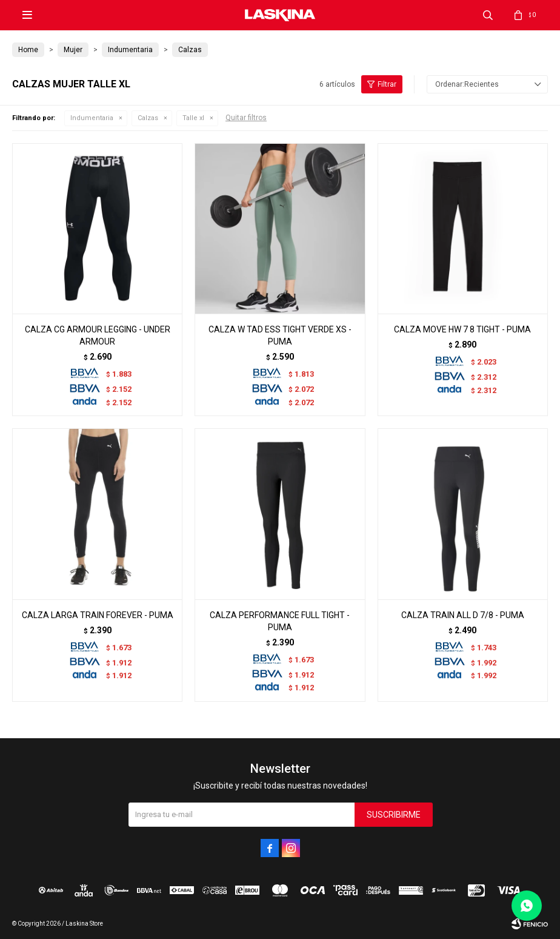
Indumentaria (92, 118)
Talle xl (193, 118)
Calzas (148, 118)
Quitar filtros (246, 118)
